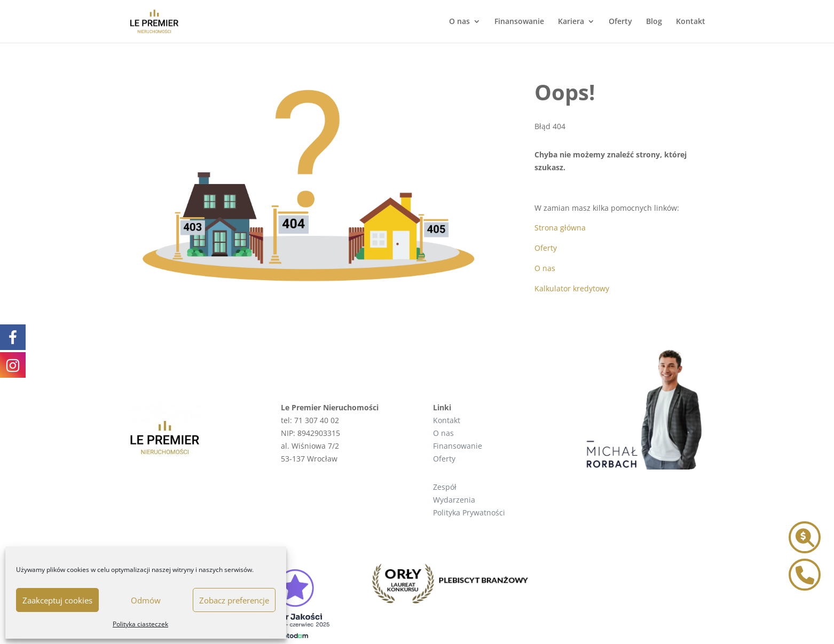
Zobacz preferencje (234, 600)
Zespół (445, 487)
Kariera (571, 22)
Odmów (146, 600)
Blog (654, 22)
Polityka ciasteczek (140, 624)
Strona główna (560, 228)
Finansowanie (519, 22)
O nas (459, 22)
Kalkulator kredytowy (572, 288)
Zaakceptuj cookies (57, 600)
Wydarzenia (454, 500)
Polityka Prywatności (469, 512)
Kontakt (691, 22)
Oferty (620, 22)
